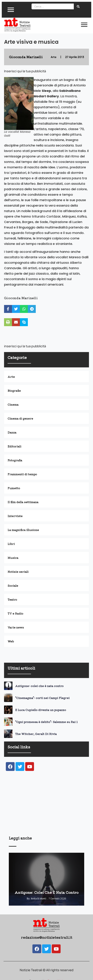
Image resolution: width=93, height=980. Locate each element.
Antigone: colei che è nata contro (39, 686)
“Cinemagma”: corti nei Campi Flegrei (42, 698)
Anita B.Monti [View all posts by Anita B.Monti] (38, 898)
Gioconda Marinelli (21, 298)
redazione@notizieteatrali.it (47, 937)
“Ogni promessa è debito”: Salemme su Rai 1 (46, 722)
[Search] (53, 6)
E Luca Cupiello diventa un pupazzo (41, 710)
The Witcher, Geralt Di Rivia (36, 734)
